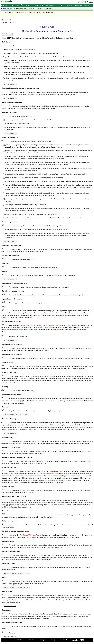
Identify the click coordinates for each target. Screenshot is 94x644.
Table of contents (7, 34)
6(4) (3, 336)
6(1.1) (3, 294)
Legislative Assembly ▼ (83, 5)
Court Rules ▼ (51, 5)
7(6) (3, 398)
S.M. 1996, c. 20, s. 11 (10, 574)
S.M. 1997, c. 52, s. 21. (22, 415)
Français (90, 2)
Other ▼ (69, 5)
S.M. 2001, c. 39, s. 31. (23, 588)
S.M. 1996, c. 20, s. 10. (10, 433)
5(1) (3, 249)
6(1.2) (3, 302)
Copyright (42, 640)
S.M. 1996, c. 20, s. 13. (10, 606)
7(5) (3, 390)
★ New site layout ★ (9, 8)
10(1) (3, 450)
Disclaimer (31, 640)
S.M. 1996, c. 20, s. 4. (10, 98)
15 (2, 595)
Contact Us (64, 640)
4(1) (3, 140)
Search (19, 5)
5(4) (3, 274)
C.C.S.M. (31, 8)
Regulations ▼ (38, 5)
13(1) (3, 534)
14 (2, 581)
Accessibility (18, 640)
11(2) (3, 514)
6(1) (3, 286)
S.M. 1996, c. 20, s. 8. (10, 340)
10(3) (3, 471)
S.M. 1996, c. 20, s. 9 (10, 415)
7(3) (3, 365)
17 (2, 625)
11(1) (3, 500)
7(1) (3, 347)
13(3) (3, 554)
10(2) (3, 461)
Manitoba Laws (7, 5)
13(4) (3, 567)
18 (2, 632)
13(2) (3, 544)
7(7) (3, 410)
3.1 (2, 115)
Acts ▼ (28, 5)
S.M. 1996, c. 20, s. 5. (10, 133)
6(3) (3, 324)
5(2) (3, 259)
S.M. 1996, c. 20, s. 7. (10, 279)
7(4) (3, 375)
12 (2, 524)
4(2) (3, 225)
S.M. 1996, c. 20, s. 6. (10, 241)
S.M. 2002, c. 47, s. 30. (23, 574)
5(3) (3, 266)
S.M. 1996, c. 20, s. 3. (10, 84)
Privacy (53, 640)
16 (2, 613)
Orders (61, 5)
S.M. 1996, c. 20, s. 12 (10, 588)
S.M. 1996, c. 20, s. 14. (10, 637)
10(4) (3, 489)
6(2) (3, 310)
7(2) (3, 357)
